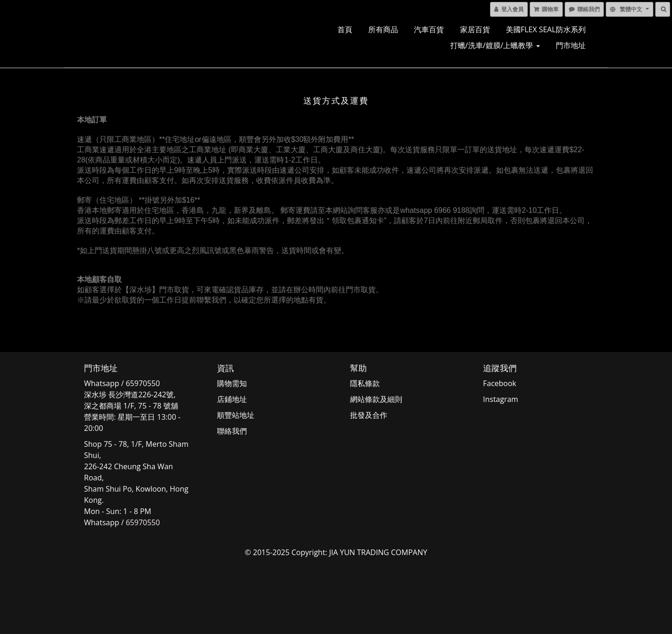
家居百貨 (475, 29)
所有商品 (383, 29)
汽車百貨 (429, 29)
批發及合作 (369, 415)
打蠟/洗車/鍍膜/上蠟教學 (495, 45)
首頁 (345, 29)
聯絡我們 (232, 431)
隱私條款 (365, 383)
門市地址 (571, 45)
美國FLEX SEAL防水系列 (546, 29)
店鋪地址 (232, 399)
